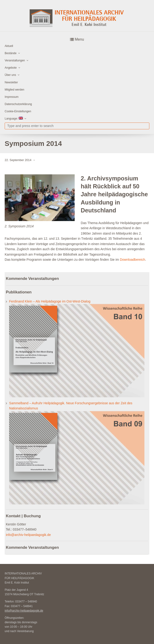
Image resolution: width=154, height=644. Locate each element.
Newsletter (11, 82)
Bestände (11, 53)
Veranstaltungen (15, 60)
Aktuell (9, 46)
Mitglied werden (14, 90)
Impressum (12, 97)
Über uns (10, 75)
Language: (14, 118)
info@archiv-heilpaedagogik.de (28, 535)
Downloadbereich (133, 260)
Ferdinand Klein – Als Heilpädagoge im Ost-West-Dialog (50, 301)
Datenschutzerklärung (18, 104)
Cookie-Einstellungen (18, 111)
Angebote (11, 68)
